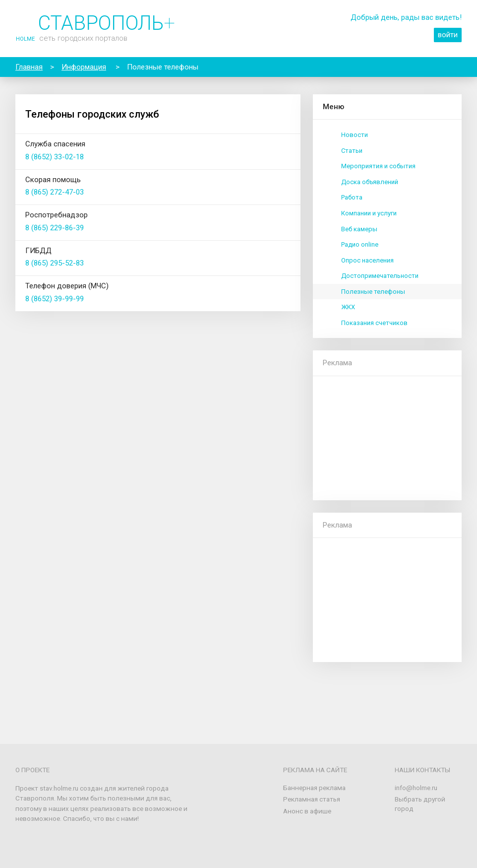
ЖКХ (348, 307)
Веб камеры (359, 229)
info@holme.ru (416, 788)
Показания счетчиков (374, 323)
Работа (352, 197)
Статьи (352, 151)
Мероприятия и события (378, 166)
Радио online (360, 244)
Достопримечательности (380, 276)
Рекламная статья (312, 799)
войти (448, 35)
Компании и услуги (369, 213)
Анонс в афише (307, 811)
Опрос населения (367, 260)
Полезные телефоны (373, 292)
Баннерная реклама (314, 788)
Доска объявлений (370, 182)
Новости (355, 135)
